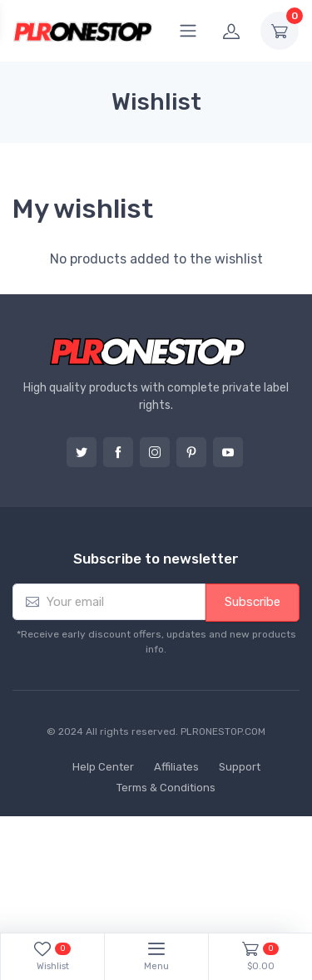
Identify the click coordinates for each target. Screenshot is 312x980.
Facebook (118, 452)
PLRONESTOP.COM (223, 731)
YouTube (228, 452)
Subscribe (253, 602)
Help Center (103, 767)
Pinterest (191, 452)
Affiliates (176, 767)
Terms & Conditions (166, 788)
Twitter (82, 452)
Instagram (155, 452)
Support (240, 767)
